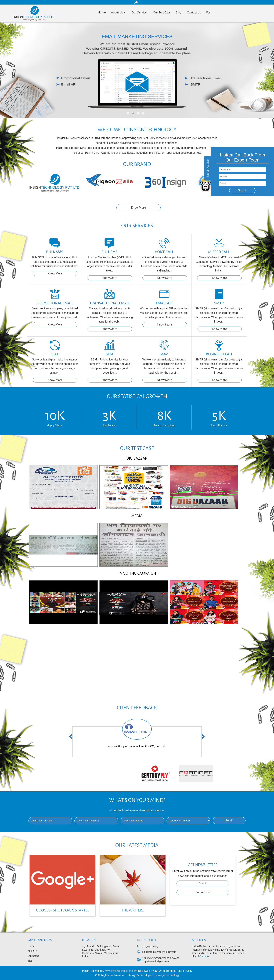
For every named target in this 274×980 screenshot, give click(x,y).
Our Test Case (162, 12)
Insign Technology (168, 975)
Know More (138, 208)
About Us (119, 12)
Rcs (208, 12)
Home (102, 12)
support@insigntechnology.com (159, 952)
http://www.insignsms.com (156, 961)
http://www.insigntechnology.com (160, 958)
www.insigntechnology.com (121, 971)
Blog (179, 12)
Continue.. (205, 956)
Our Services (140, 12)
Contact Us (194, 12)
